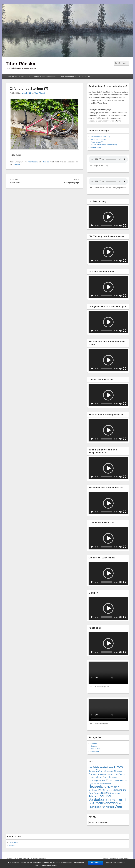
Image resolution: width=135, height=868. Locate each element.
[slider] (106, 225)
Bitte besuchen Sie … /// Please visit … (77, 77)
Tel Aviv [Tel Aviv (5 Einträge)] (117, 793)
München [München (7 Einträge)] (107, 784)
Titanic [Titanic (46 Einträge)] (93, 796)
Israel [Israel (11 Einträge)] (100, 777)
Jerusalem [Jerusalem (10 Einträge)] (108, 777)
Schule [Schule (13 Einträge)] (97, 793)
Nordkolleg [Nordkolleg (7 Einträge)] (93, 790)
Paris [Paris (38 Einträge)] (101, 790)
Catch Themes (124, 859)
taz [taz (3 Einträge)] (113, 793)
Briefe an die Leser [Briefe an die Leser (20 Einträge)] (103, 767)
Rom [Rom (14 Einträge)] (91, 793)
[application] (108, 217)
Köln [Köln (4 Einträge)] (115, 781)
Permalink (16, 164)
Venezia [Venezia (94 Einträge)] (109, 803)
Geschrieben (95, 749)
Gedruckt (94, 743)
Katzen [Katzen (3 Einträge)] (115, 777)
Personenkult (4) (97, 142)
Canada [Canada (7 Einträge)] (92, 771)
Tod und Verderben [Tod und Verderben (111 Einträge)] (100, 798)
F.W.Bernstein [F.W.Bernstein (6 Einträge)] (102, 774)
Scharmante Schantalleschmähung (104, 145)
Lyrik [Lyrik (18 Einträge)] (91, 783)
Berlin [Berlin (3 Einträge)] (90, 768)
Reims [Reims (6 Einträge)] (111, 790)
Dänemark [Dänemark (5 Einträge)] (118, 771)
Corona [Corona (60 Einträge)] (101, 771)
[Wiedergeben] (92, 225)
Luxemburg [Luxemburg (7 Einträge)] (122, 780)
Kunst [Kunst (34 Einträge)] (110, 780)
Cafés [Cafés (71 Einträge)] (118, 767)
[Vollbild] (125, 225)
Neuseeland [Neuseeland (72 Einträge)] (97, 786)
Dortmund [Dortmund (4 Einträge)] (110, 771)
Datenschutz (14, 842)
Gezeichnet (95, 752)
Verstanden (96, 863)
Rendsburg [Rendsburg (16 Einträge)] (120, 790)
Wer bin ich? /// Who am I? (19, 77)
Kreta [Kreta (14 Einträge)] (103, 780)
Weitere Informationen (115, 863)
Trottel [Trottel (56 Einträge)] (122, 800)
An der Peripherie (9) (98, 139)
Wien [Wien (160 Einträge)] (119, 806)
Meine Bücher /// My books (45, 77)
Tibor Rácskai (21, 64)
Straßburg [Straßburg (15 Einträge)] (106, 793)
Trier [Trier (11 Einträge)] (115, 800)
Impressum (13, 845)
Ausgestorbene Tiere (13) (100, 136)
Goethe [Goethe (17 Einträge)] (122, 774)
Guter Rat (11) (96, 148)
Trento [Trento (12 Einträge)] (109, 800)
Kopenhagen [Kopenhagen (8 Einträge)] (94, 780)
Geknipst (46, 162)
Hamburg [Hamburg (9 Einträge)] (93, 777)
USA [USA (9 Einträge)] (91, 803)
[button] (108, 217)
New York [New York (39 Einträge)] (113, 787)
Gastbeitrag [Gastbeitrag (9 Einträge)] (113, 774)
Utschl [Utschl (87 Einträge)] (98, 803)
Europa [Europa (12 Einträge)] (92, 774)
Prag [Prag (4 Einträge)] (107, 790)
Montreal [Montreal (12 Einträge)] (98, 784)
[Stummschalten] (120, 225)
